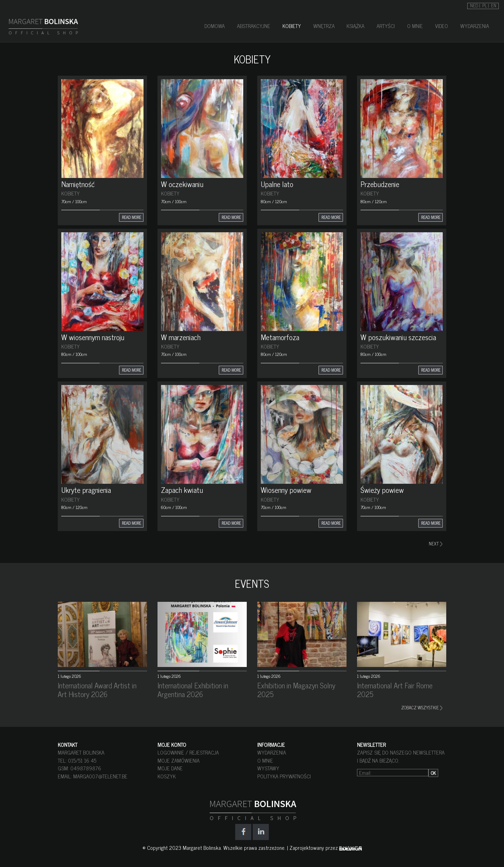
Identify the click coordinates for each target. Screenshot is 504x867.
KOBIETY (292, 26)
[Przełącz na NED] (475, 5)
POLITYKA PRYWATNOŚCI (284, 776)
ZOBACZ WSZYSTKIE (422, 707)
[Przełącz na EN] (494, 5)
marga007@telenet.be (100, 776)
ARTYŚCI (386, 26)
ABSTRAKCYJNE (254, 26)
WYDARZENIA (475, 26)
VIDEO (442, 26)
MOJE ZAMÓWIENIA (178, 760)
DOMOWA (215, 26)
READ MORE (131, 217)
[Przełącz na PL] (486, 5)
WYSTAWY (268, 768)
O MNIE (415, 26)
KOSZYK (167, 776)
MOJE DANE (170, 768)
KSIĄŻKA (355, 26)
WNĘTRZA (324, 26)
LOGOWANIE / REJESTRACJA (188, 752)
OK (433, 773)
